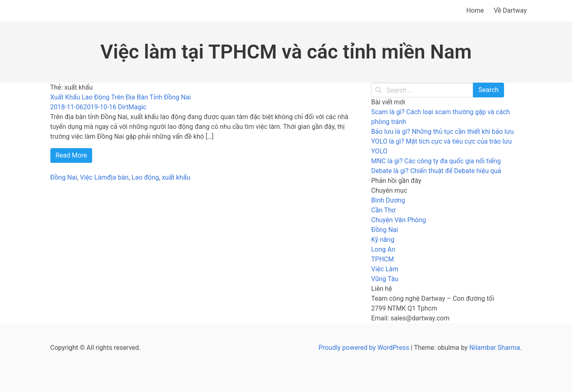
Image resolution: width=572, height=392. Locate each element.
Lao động (145, 177)
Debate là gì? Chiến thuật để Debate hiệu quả (436, 171)
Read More (71, 155)
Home (475, 10)
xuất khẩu (176, 177)
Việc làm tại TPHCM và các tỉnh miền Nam (286, 52)
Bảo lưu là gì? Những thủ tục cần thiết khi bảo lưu (442, 132)
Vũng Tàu (384, 279)
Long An (383, 249)
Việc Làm (93, 177)
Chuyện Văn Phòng (398, 220)
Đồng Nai (64, 177)
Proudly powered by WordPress (365, 348)
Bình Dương (388, 200)
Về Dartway (510, 10)
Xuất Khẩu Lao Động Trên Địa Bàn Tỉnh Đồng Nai (121, 97)
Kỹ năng (383, 240)
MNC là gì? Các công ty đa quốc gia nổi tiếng (436, 161)
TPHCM (382, 259)
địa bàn (118, 177)
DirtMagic (132, 107)
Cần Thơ (383, 210)
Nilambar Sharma (495, 348)
